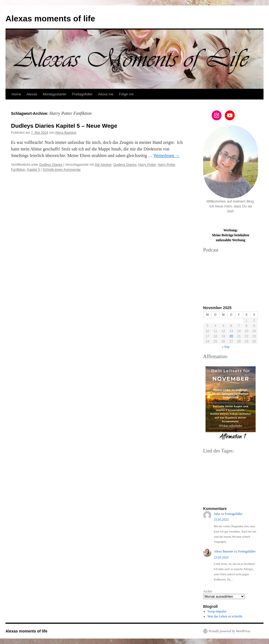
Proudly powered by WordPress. (230, 631)
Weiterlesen (166, 156)
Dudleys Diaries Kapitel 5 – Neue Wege (64, 126)
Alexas (32, 94)
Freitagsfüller (82, 94)
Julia (217, 514)
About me (106, 94)
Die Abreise (103, 165)
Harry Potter (147, 165)
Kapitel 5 (34, 170)
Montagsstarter (55, 94)
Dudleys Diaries (51, 165)
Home (16, 94)
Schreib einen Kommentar (62, 170)
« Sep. (226, 347)
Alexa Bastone (66, 133)
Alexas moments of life (50, 18)
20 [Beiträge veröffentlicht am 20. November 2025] (231, 336)
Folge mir (126, 94)
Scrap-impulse (217, 611)
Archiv (208, 591)
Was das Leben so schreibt (225, 616)
